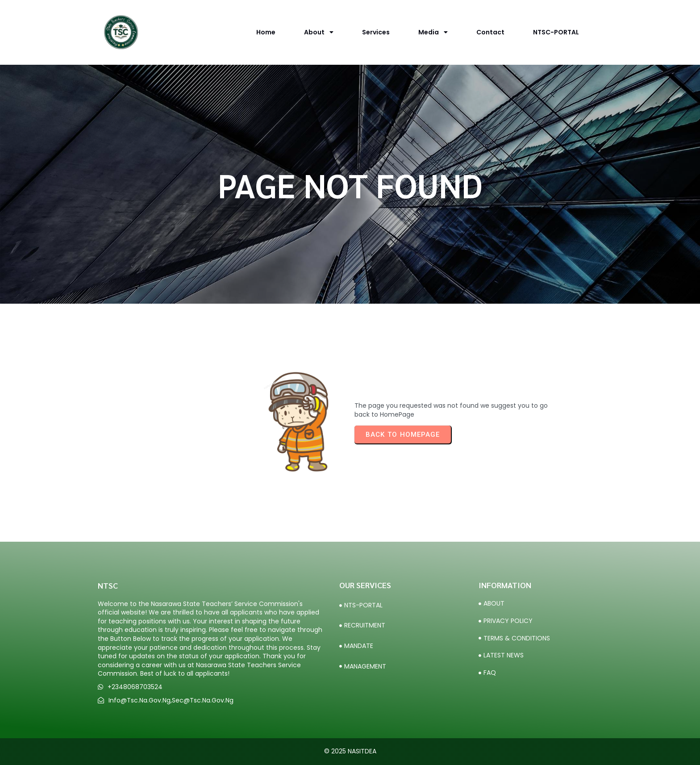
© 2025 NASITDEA (350, 751)
